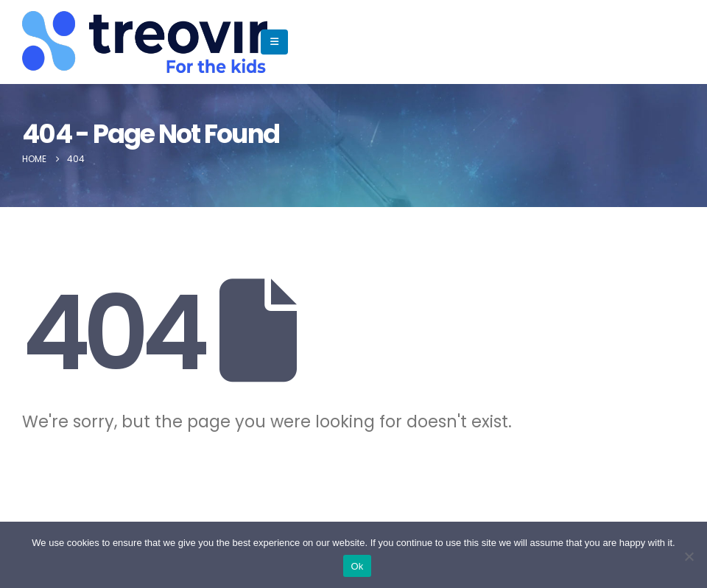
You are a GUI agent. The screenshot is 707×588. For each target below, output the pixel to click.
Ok (357, 566)
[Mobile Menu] (274, 42)
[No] (689, 556)
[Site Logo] (67, 42)
